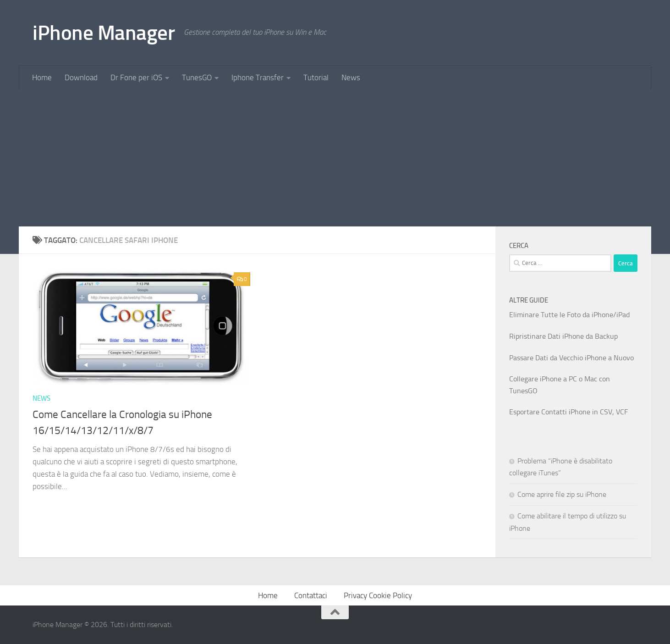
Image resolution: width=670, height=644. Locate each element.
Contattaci (311, 595)
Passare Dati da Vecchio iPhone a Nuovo (571, 358)
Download (81, 77)
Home (42, 77)
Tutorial (316, 77)
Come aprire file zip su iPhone (562, 494)
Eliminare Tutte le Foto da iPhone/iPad (569, 315)
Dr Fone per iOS (136, 77)
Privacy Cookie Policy (378, 595)
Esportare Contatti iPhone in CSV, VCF (568, 412)
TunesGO (197, 77)
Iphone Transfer (258, 77)
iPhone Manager (104, 33)
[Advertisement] (335, 158)
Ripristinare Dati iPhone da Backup (563, 336)
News (351, 77)
